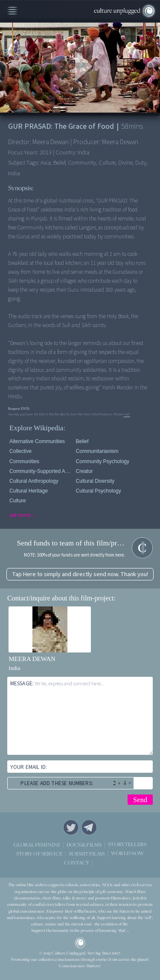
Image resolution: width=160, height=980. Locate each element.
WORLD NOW (127, 854)
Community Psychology (103, 461)
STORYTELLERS (127, 845)
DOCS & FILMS (84, 845)
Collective (20, 451)
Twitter (71, 827)
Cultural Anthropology (34, 481)
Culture (18, 501)
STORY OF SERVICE (39, 854)
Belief (82, 441)
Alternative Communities (37, 441)
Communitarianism (97, 451)
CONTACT (77, 863)
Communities (24, 461)
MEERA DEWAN (32, 659)
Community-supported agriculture (41, 471)
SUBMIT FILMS (87, 854)
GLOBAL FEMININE (37, 845)
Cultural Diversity (95, 481)
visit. (127, 414)
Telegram (89, 827)
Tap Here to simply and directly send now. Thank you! (80, 574)
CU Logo (80, 943)
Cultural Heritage (29, 491)
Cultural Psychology (99, 491)
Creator (84, 471)
